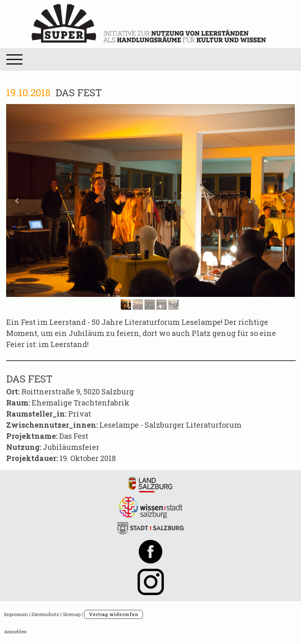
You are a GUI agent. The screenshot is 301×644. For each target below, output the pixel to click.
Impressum (16, 614)
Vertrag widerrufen (114, 614)
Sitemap (72, 614)
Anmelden (15, 631)
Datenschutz (45, 614)
